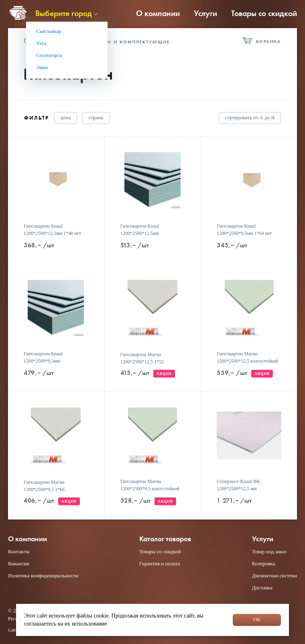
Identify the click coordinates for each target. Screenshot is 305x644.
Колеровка (264, 563)
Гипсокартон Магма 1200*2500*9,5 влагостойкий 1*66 (150, 489)
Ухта (41, 43)
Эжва (42, 67)
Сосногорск (49, 55)
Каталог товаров (165, 539)
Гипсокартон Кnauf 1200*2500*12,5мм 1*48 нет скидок (52, 233)
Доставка (262, 588)
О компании (158, 13)
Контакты (19, 551)
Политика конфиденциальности (43, 576)
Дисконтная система (274, 576)
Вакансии (19, 563)
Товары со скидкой (264, 13)
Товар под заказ (269, 551)
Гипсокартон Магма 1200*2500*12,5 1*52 (142, 358)
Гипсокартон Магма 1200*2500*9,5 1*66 (44, 486)
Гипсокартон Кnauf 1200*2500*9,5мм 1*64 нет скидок (244, 233)
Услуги (205, 13)
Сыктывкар (49, 31)
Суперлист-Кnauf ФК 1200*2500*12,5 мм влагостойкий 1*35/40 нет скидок (243, 492)
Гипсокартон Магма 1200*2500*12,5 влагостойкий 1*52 (247, 361)
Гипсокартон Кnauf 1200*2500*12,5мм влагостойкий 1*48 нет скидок (151, 233)
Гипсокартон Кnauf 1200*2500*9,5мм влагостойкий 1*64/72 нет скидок (50, 365)
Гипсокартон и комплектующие (121, 42)
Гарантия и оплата (160, 563)
